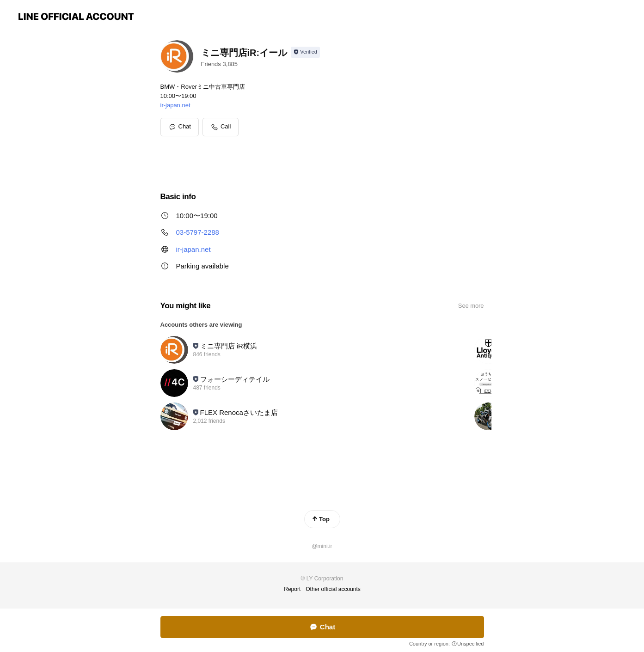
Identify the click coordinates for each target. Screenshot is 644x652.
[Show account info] (305, 52)
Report (292, 589)
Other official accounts (333, 589)
